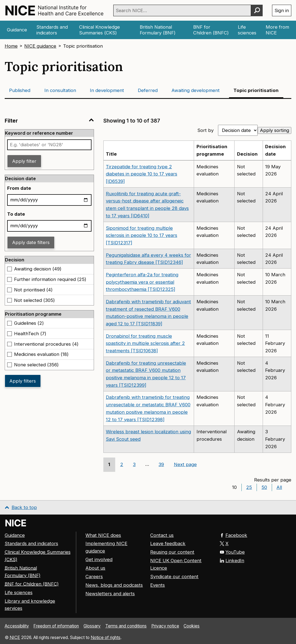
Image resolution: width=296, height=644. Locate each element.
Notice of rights (106, 637)
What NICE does (103, 535)
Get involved (99, 559)
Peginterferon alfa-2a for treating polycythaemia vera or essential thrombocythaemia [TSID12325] (142, 282)
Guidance (15, 535)
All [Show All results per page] (279, 487)
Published (20, 90)
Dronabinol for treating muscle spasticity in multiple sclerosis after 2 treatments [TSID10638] (145, 343)
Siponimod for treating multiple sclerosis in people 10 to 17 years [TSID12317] (142, 236)
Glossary (92, 626)
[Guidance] (17, 30)
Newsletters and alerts (110, 594)
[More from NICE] (278, 30)
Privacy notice (165, 626)
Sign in (282, 10)
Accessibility (17, 626)
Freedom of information (56, 626)
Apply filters (23, 381)
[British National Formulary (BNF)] (162, 30)
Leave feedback (168, 543)
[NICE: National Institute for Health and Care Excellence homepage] (54, 10)
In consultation (60, 90)
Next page (185, 464)
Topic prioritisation (256, 90)
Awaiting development (196, 90)
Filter (49, 121)
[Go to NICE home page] (16, 523)
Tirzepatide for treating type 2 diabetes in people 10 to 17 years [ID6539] (142, 174)
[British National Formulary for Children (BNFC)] (211, 30)
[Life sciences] (247, 30)
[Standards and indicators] (53, 30)
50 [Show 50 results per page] (264, 487)
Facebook (233, 535)
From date (19, 188)
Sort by (205, 130)
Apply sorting (275, 130)
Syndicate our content (174, 577)
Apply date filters (31, 242)
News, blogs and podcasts (114, 585)
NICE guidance (40, 46)
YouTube (232, 552)
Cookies (192, 626)
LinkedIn (232, 561)
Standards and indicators (31, 543)
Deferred (148, 90)
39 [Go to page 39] (161, 464)
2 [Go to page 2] (122, 464)
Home (11, 46)
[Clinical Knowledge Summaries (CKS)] (105, 30)
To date (16, 214)
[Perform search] (257, 10)
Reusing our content (172, 552)
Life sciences (19, 592)
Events (158, 585)
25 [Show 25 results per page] (249, 487)
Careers (94, 577)
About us (95, 568)
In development (107, 90)
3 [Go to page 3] (134, 464)
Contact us (162, 535)
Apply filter (24, 161)
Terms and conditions (126, 626)
